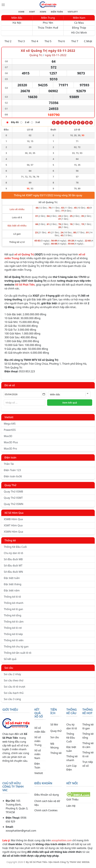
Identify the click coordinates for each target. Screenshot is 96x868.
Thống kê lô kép (13, 636)
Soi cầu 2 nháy (12, 676)
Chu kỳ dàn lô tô (13, 555)
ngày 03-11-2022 (56, 57)
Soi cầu (9, 670)
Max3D (8, 438)
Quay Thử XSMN (14, 506)
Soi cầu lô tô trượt (14, 689)
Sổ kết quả (10, 661)
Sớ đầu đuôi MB (13, 561)
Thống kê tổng (12, 617)
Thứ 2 (8, 43)
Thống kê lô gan (13, 611)
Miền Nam (79, 20)
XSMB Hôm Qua (13, 521)
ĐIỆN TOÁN (56, 12)
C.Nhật (88, 43)
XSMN (43, 12)
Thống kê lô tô (12, 599)
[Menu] (3, 5)
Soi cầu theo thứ (14, 682)
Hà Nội (17, 25)
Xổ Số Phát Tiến (25, 287)
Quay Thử (10, 487)
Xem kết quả (70, 404)
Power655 (10, 432)
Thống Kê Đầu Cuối (15, 549)
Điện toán (10, 459)
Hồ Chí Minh (79, 35)
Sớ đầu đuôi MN (13, 574)
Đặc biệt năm (12, 592)
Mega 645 (10, 426)
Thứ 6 (61, 43)
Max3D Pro (10, 450)
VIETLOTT (70, 12)
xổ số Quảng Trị (24, 256)
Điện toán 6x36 (13, 478)
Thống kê (10, 542)
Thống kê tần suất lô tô (18, 655)
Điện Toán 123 (12, 472)
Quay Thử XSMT (13, 500)
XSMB (24, 12)
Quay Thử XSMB (13, 493)
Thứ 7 (75, 43)
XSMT (34, 12)
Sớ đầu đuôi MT (13, 567)
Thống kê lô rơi (13, 630)
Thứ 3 (21, 43)
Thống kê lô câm (14, 624)
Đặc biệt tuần (12, 580)
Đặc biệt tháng (13, 586)
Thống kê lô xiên (14, 642)
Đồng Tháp (79, 30)
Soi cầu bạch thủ (14, 695)
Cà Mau (79, 25)
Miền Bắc (17, 20)
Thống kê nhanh (14, 605)
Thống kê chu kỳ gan (16, 648)
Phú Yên (48, 25)
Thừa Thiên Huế (48, 30)
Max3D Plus (11, 444)
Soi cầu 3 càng (12, 701)
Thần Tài (9, 466)
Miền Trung (48, 20)
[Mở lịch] (44, 396)
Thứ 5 (48, 43)
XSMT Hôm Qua (13, 527)
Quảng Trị (36, 57)
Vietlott (9, 419)
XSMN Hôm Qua (13, 534)
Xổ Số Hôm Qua (14, 515)
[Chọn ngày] (25, 396)
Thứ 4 (35, 43)
